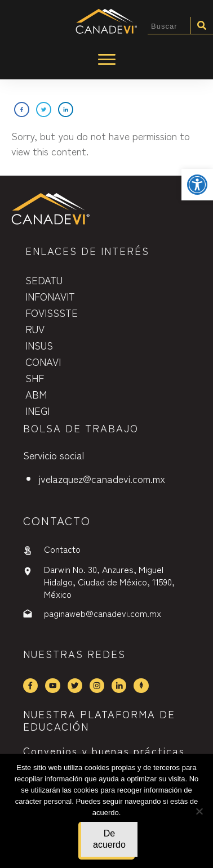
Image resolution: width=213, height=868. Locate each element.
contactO (57, 520)
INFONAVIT (50, 296)
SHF (35, 378)
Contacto (62, 549)
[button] (197, 185)
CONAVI (43, 361)
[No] (199, 811)
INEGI (37, 410)
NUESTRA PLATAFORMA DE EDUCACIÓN (99, 720)
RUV (35, 329)
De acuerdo (109, 839)
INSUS (39, 345)
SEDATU (44, 280)
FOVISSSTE (52, 312)
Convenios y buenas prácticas (104, 750)
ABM (36, 394)
